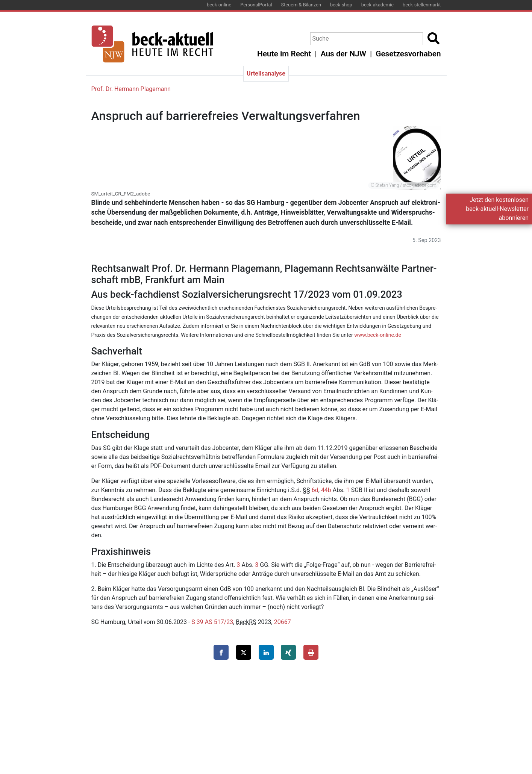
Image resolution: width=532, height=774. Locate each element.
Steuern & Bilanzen (301, 5)
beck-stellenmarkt (422, 5)
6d (315, 490)
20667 (283, 622)
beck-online (219, 5)
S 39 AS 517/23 (212, 622)
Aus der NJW (343, 54)
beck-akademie (377, 5)
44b (326, 490)
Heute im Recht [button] (284, 54)
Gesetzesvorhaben (408, 54)
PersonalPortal (256, 5)
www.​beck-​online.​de (378, 335)
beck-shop (341, 5)
